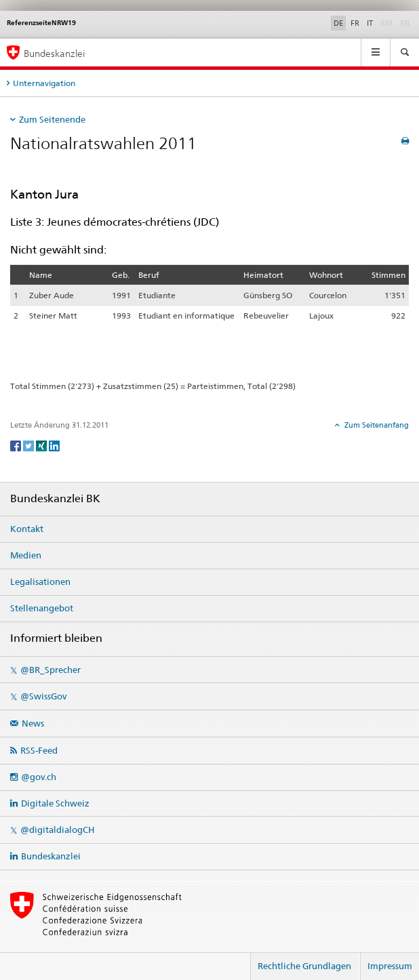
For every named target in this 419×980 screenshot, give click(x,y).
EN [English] (405, 23)
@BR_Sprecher (51, 670)
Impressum (390, 966)
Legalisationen (40, 581)
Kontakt (27, 529)
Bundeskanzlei (51, 856)
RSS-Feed (39, 750)
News (33, 723)
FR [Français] (355, 23)
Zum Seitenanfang (376, 425)
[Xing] (42, 445)
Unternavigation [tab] (44, 83)
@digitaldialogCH (57, 830)
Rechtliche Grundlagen (304, 966)
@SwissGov (43, 696)
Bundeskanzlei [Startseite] (54, 53)
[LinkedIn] (54, 445)
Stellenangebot (42, 608)
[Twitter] (29, 445)
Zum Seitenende (52, 119)
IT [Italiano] (370, 23)
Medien (26, 555)
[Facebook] (17, 445)
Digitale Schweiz (55, 803)
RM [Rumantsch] (386, 23)
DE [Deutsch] (338, 23)
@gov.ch (39, 777)
